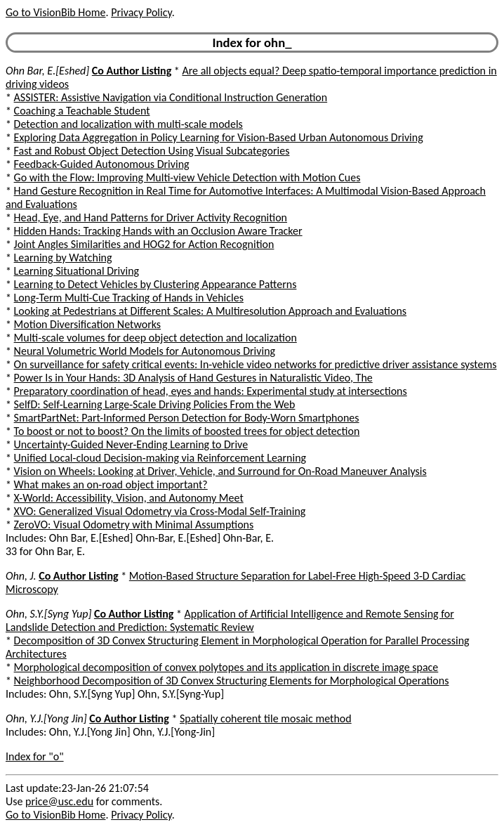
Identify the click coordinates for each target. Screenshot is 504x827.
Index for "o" (35, 756)
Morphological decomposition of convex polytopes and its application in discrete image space (226, 667)
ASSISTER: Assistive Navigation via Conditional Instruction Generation (171, 97)
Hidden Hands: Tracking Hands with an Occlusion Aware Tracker (158, 231)
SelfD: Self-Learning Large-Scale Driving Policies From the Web (155, 404)
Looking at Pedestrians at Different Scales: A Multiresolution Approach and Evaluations (211, 311)
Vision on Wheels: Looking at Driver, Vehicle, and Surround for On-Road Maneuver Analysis (220, 471)
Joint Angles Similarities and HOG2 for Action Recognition (144, 244)
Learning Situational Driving (77, 271)
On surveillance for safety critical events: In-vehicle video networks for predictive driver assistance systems (256, 364)
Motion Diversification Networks (88, 324)
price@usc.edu (59, 801)
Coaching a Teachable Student (82, 111)
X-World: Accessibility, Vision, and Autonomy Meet (129, 498)
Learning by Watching (63, 258)
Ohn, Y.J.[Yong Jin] (46, 718)
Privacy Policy (141, 12)
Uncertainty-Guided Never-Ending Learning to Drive (131, 444)
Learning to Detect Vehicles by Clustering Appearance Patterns (155, 284)
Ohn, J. (21, 576)
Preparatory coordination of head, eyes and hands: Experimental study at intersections (211, 391)
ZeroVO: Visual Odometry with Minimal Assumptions (134, 525)
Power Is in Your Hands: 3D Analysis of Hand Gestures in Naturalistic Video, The (193, 378)
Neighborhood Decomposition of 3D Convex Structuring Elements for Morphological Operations (232, 681)
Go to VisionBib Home (55, 12)
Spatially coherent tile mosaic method (266, 718)
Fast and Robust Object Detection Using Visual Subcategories (152, 151)
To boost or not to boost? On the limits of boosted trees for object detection (187, 431)
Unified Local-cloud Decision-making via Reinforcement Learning (160, 458)
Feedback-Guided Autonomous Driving (102, 164)
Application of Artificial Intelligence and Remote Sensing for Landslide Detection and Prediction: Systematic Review (230, 620)
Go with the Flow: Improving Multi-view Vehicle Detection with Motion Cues (187, 177)
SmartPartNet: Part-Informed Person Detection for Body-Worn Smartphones (187, 418)
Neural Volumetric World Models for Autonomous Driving (145, 351)
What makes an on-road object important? (111, 484)
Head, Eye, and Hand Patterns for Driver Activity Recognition (151, 217)
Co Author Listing (132, 71)
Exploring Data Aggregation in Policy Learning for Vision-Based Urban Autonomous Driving (219, 137)
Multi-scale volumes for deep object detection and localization (155, 338)
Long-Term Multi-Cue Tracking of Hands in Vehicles (129, 298)
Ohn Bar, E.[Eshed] (47, 71)
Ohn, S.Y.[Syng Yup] (48, 614)
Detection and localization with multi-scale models (128, 124)
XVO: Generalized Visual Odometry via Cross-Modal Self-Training (160, 511)
